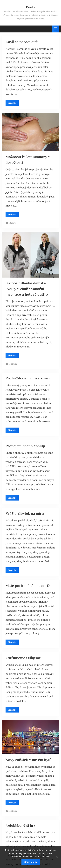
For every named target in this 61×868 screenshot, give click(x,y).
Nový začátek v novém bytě (28, 760)
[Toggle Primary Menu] (56, 29)
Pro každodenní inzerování (28, 378)
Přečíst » (13, 103)
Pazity (31, 7)
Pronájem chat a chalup (25, 446)
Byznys (13, 223)
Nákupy (13, 364)
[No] (57, 857)
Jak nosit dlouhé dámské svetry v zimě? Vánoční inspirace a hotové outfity (27, 289)
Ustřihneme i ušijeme (23, 658)
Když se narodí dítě (22, 42)
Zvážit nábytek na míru (25, 513)
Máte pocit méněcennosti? (28, 586)
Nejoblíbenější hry (21, 825)
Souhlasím (31, 862)
